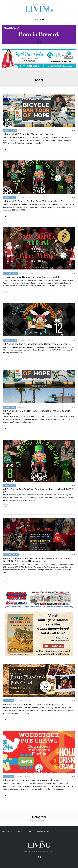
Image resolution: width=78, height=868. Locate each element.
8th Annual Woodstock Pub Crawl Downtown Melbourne (31, 780)
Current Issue (8, 832)
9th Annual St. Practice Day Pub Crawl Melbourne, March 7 (33, 201)
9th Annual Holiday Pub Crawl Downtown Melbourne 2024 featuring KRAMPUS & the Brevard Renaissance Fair (37, 560)
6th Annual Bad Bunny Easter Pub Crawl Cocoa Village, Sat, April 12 (37, 344)
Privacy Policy (43, 832)
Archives (21, 832)
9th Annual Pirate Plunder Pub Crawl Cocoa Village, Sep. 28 (33, 705)
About (31, 832)
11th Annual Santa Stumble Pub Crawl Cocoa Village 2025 (32, 277)
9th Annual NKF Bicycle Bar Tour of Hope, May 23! (28, 134)
